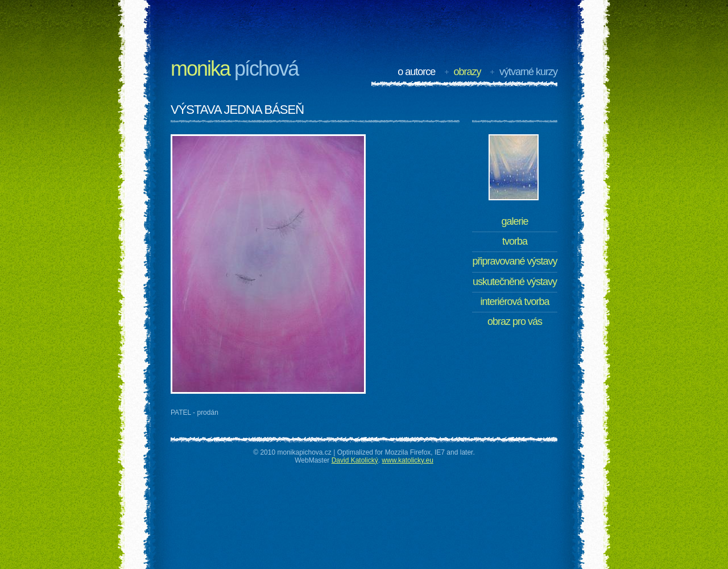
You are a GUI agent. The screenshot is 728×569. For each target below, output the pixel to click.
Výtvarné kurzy (528, 72)
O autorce (416, 72)
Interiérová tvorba (514, 302)
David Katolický (355, 460)
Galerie (514, 221)
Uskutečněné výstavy (515, 282)
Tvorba (515, 241)
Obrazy (468, 72)
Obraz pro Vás (515, 321)
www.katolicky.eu (407, 460)
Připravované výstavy (514, 261)
